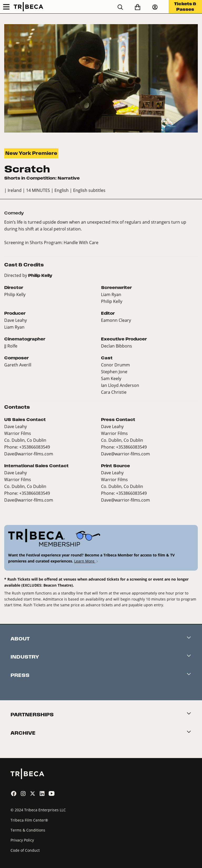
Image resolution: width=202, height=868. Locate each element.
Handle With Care (81, 242)
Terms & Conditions (28, 830)
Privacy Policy (22, 840)
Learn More (86, 561)
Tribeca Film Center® (29, 820)
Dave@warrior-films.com (29, 454)
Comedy (14, 213)
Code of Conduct (25, 850)
